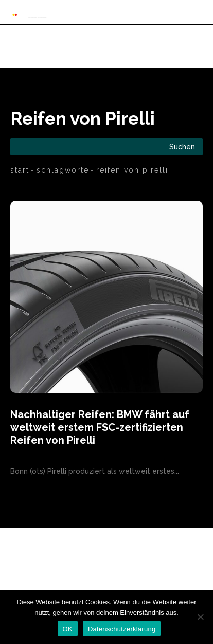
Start (20, 170)
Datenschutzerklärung (122, 629)
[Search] (182, 147)
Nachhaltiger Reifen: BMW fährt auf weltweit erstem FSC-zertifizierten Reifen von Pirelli (100, 427)
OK (68, 629)
